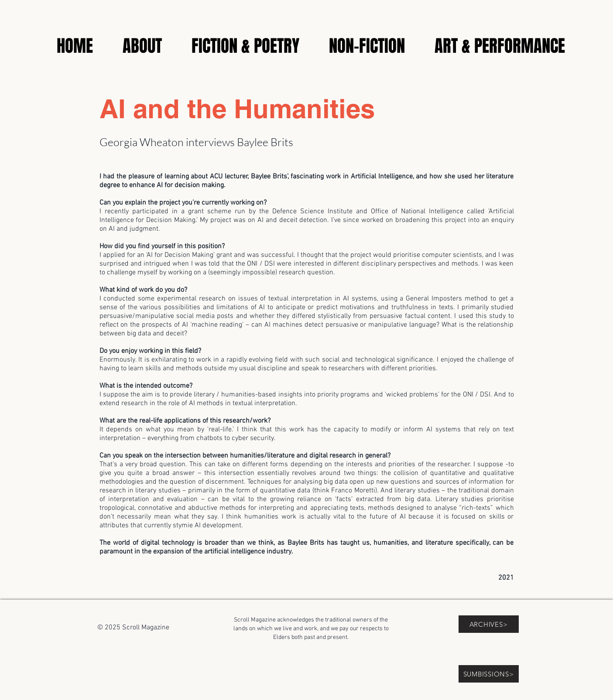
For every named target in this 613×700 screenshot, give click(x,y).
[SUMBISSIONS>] (489, 674)
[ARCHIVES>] (489, 624)
